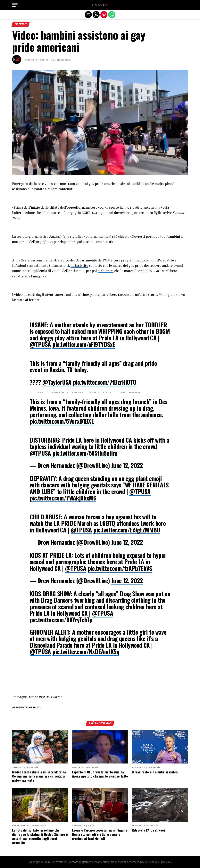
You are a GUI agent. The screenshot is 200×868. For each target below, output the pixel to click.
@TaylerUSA (57, 382)
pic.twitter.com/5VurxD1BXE (62, 421)
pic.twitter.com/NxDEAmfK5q (86, 651)
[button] (15, 5)
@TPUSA (40, 344)
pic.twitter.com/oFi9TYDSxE (84, 344)
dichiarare (106, 271)
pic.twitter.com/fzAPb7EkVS (120, 568)
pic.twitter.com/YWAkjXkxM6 (63, 498)
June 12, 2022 (127, 465)
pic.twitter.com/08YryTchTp (61, 620)
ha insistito (79, 265)
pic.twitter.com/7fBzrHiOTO (105, 382)
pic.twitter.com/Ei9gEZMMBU (127, 530)
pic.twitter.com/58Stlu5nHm (85, 453)
